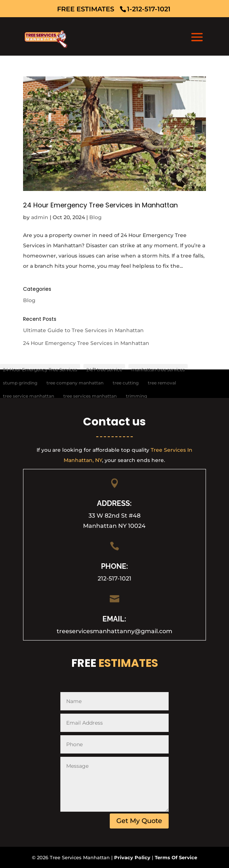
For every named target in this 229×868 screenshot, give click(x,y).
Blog (95, 217)
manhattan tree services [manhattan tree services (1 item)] (158, 370)
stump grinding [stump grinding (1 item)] (20, 383)
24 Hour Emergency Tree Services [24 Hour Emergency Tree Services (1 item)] (40, 370)
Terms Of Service (176, 857)
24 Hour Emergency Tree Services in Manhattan (100, 205)
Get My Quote (139, 821)
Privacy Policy (132, 857)
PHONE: (114, 566)
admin (40, 217)
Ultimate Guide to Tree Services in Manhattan (83, 330)
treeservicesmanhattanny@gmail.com (114, 631)
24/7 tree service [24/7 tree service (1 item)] (104, 370)
